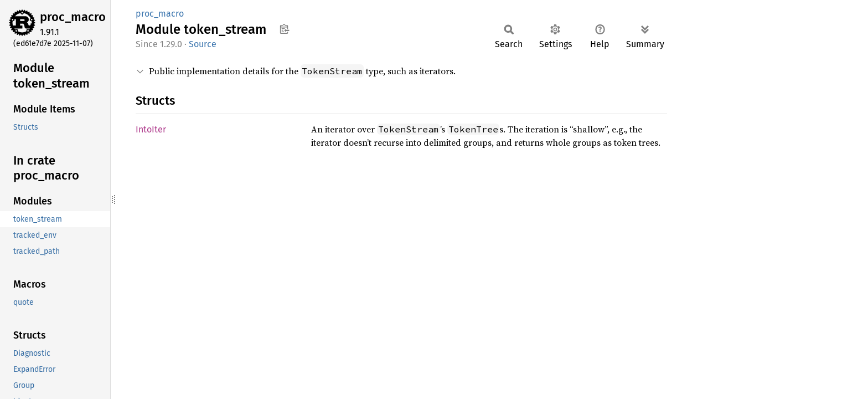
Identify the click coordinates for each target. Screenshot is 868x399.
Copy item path (284, 29)
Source (203, 44)
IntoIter (151, 129)
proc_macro (73, 17)
